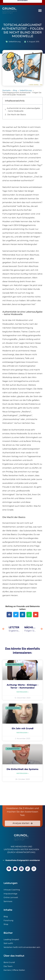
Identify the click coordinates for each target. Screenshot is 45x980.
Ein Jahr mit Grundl (23, 728)
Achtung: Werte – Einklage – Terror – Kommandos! (23, 686)
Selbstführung (15, 42)
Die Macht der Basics (17, 115)
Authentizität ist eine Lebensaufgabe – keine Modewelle (23, 110)
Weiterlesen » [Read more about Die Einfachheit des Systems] (22, 773)
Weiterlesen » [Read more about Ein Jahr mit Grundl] (22, 733)
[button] (40, 11)
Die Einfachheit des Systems (22, 769)
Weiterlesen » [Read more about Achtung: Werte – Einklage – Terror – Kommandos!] (22, 692)
